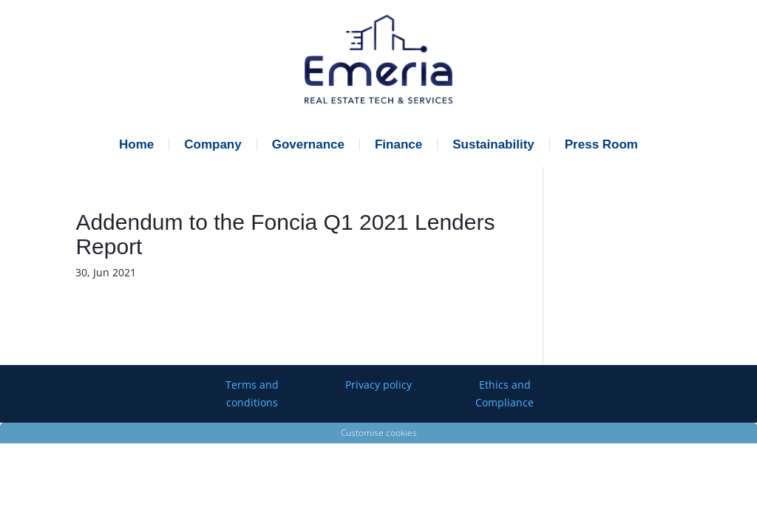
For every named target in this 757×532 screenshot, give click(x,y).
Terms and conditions (252, 393)
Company (213, 144)
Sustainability (493, 144)
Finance (398, 144)
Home (136, 144)
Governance (308, 144)
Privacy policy (378, 385)
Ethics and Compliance (505, 393)
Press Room (601, 144)
